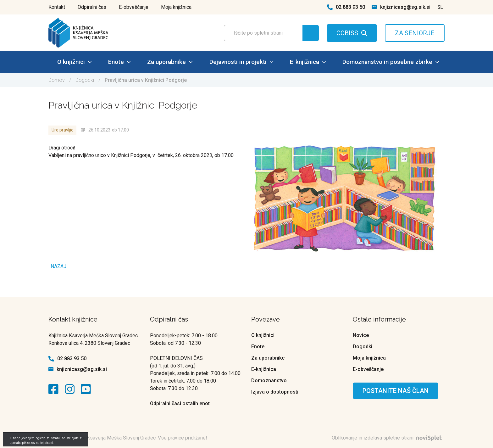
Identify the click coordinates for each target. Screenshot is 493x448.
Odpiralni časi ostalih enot (180, 403)
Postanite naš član (396, 391)
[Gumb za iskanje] (311, 33)
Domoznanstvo (269, 381)
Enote (119, 62)
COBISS (347, 33)
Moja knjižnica (176, 7)
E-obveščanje (134, 7)
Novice (361, 335)
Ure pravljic (62, 130)
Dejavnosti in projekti (241, 62)
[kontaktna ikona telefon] (330, 7)
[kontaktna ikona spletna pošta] (374, 7)
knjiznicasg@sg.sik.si (405, 7)
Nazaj (58, 266)
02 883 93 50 (350, 7)
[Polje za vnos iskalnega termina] (269, 33)
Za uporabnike (170, 62)
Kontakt (57, 7)
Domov (57, 80)
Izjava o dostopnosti (275, 392)
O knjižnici (74, 62)
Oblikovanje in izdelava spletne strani (388, 438)
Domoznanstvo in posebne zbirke (391, 62)
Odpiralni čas (92, 7)
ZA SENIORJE (415, 33)
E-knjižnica (308, 62)
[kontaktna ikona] (55, 389)
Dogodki (85, 80)
